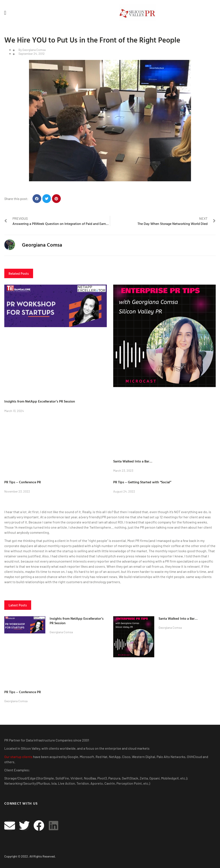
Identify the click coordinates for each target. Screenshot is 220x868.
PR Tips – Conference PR (23, 482)
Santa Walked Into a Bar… (133, 461)
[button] (5, 13)
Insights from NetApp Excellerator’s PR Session (40, 401)
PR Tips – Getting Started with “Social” (142, 482)
